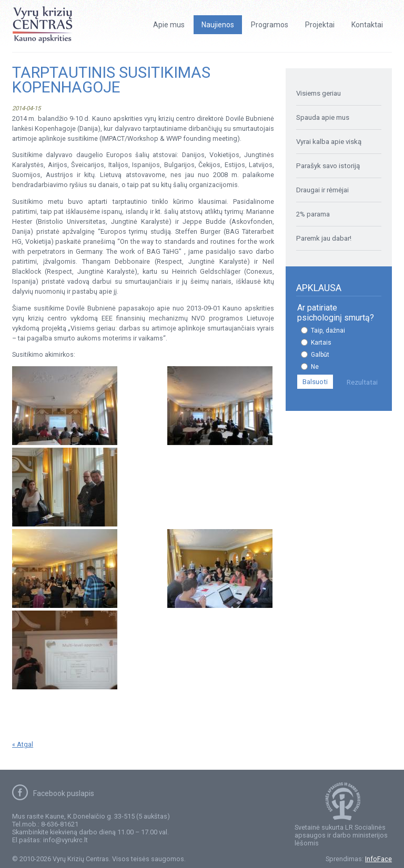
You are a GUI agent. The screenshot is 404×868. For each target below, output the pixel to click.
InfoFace (378, 859)
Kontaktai (367, 25)
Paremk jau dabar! (324, 238)
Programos (270, 25)
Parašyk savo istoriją (328, 166)
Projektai (320, 25)
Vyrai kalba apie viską (329, 142)
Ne (315, 367)
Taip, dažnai (328, 330)
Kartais (321, 343)
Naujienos (218, 25)
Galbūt (320, 355)
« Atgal (23, 744)
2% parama (313, 214)
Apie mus (169, 25)
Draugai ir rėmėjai (322, 190)
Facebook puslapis (64, 793)
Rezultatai (362, 382)
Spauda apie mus (323, 117)
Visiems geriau (319, 93)
